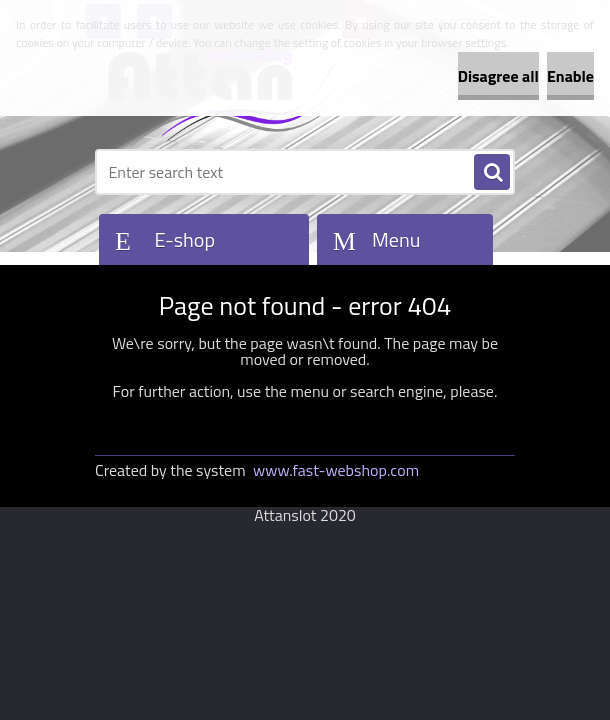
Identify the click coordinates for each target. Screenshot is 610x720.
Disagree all (498, 76)
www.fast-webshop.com (336, 470)
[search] (492, 173)
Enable (570, 76)
